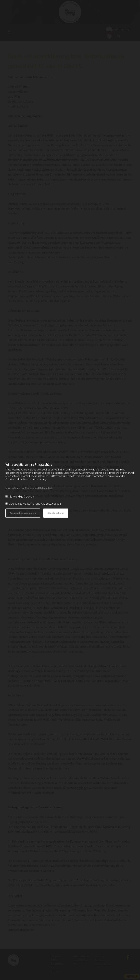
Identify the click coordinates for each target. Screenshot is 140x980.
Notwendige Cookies (20, 497)
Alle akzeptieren (56, 513)
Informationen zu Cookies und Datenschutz (29, 488)
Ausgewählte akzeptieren (23, 513)
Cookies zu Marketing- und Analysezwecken (33, 504)
